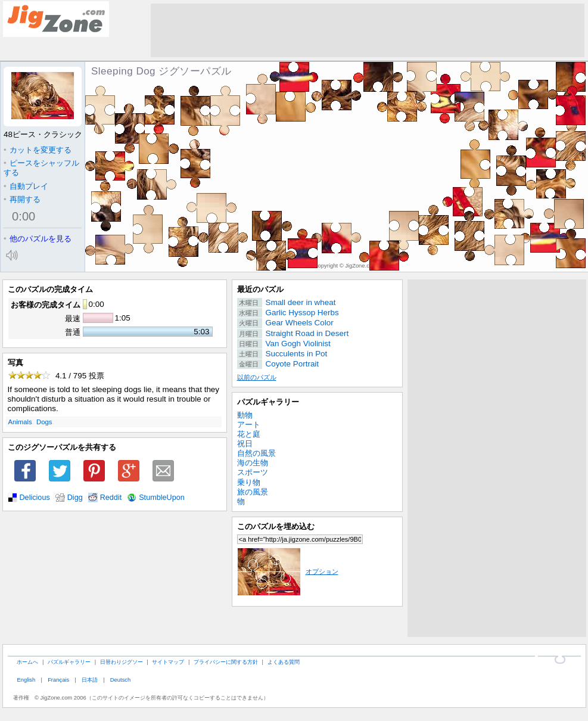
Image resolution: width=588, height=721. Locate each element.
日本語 (90, 680)
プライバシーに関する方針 (226, 662)
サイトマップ (168, 662)
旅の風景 (253, 492)
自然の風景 (256, 453)
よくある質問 (284, 662)
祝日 (245, 444)
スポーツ (253, 472)
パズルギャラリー (268, 402)
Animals (20, 422)
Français (58, 680)
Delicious (35, 498)
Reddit (111, 498)
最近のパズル (260, 289)
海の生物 (253, 463)
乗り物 (249, 482)
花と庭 (249, 434)
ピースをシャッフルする (41, 168)
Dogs (44, 422)
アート (249, 425)
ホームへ (27, 662)
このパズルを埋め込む (276, 526)
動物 (245, 415)
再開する (22, 199)
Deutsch (120, 680)
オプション (288, 571)
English (26, 680)
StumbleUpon (162, 498)
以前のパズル (257, 377)
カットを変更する (38, 150)
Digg (75, 498)
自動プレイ (26, 186)
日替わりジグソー (122, 662)
